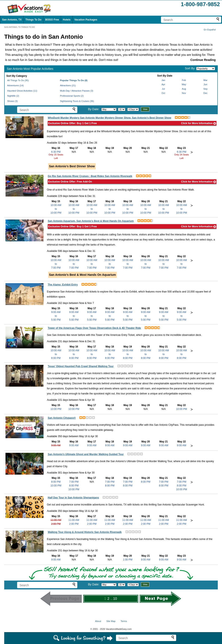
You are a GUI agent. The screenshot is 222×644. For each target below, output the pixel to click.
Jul (163, 89)
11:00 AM (56, 520)
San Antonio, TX (12, 20)
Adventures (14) (15, 85)
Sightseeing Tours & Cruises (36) (77, 101)
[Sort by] (206, 69)
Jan (163, 80)
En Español (210, 30)
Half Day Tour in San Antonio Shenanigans (73, 498)
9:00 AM (56, 445)
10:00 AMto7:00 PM (56, 264)
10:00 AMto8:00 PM (56, 354)
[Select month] (109, 109)
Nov (184, 93)
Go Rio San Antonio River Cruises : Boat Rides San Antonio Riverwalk (90, 176)
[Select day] (122, 109)
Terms (124, 621)
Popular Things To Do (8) (74, 80)
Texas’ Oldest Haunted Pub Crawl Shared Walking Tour (81, 366)
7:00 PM (74, 482)
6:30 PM (56, 152)
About (98, 621)
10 (115, 599)
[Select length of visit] (133, 109)
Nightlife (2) (13, 96)
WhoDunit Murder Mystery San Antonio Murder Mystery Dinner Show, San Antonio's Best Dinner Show (109, 118)
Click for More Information (199, 123)
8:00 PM (56, 482)
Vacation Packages (86, 20)
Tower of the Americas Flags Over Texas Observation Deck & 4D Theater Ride (94, 328)
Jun (206, 84)
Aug (184, 89)
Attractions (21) (68, 85)
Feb (184, 80)
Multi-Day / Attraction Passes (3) (77, 91)
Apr (163, 84)
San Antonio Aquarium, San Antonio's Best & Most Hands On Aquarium (91, 221)
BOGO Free (52, 20)
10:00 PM (56, 409)
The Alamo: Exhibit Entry (63, 285)
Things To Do (33, 20)
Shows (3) (12, 101)
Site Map (111, 621)
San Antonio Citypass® (62, 418)
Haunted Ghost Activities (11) (22, 91)
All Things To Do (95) (18, 80)
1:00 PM (128, 560)
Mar (205, 80)
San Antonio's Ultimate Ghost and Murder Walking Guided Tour (86, 454)
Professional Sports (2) (72, 96)
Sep (206, 89)
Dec (206, 93)
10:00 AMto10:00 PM (56, 209)
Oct (163, 93)
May (184, 84)
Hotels (67, 20)
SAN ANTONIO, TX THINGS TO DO (20, 27)
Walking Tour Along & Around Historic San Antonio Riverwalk (85, 532)
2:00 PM (56, 524)
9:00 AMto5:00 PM (56, 316)
